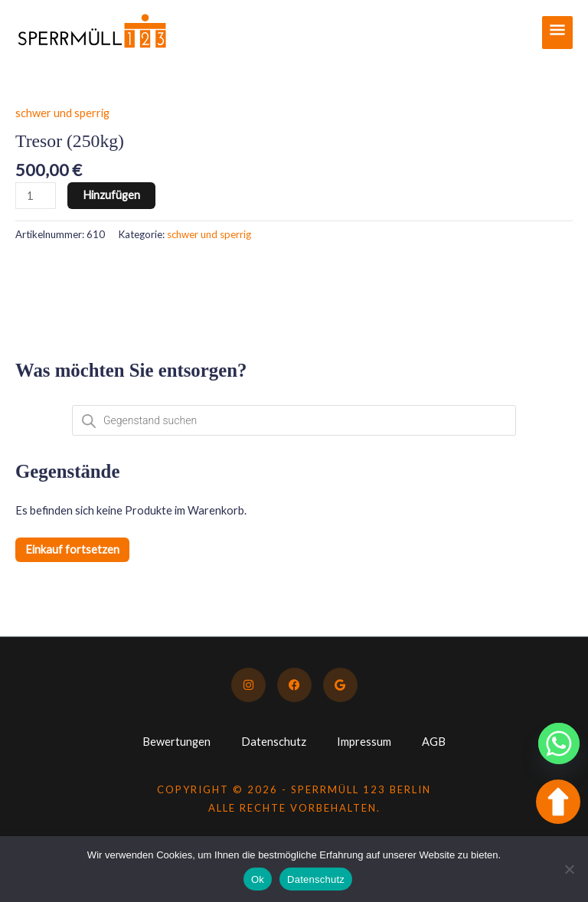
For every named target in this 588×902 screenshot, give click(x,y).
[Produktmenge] (36, 196)
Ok (258, 879)
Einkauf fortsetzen (72, 549)
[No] (569, 869)
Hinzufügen (111, 195)
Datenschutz (274, 742)
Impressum (364, 742)
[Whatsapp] (559, 743)
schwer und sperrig (62, 113)
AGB (434, 742)
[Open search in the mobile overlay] (294, 420)
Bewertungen (176, 742)
